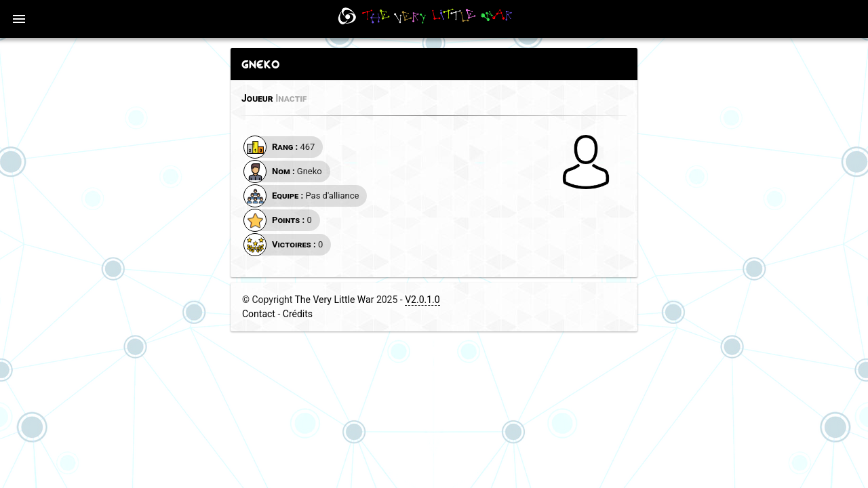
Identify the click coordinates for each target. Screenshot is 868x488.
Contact (259, 314)
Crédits (298, 314)
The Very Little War (334, 300)
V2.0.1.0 (422, 300)
